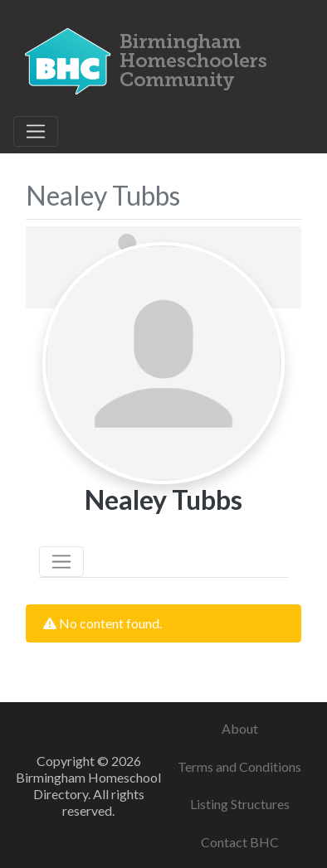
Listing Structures (240, 804)
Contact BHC (240, 842)
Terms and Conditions (239, 766)
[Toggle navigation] (36, 132)
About (240, 728)
